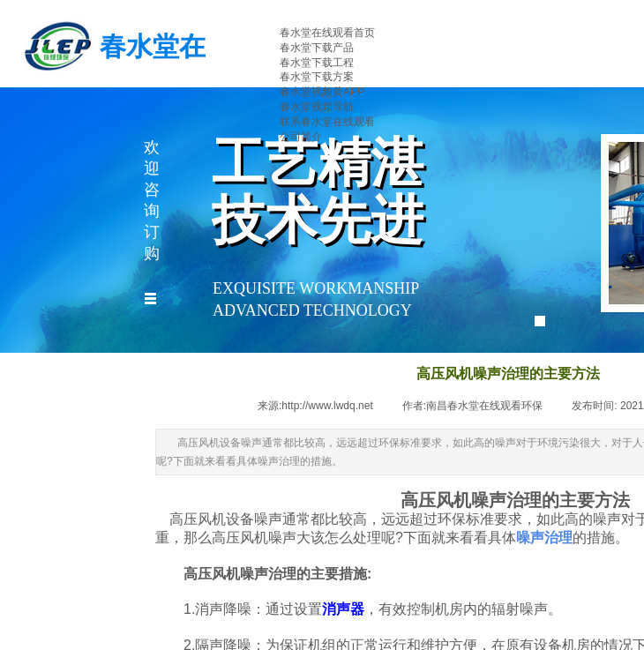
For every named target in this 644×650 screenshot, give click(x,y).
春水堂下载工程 (317, 63)
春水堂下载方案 (317, 77)
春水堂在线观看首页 (327, 33)
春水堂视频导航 (317, 107)
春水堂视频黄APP (322, 92)
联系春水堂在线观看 (327, 122)
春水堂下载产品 (317, 48)
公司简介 (301, 137)
